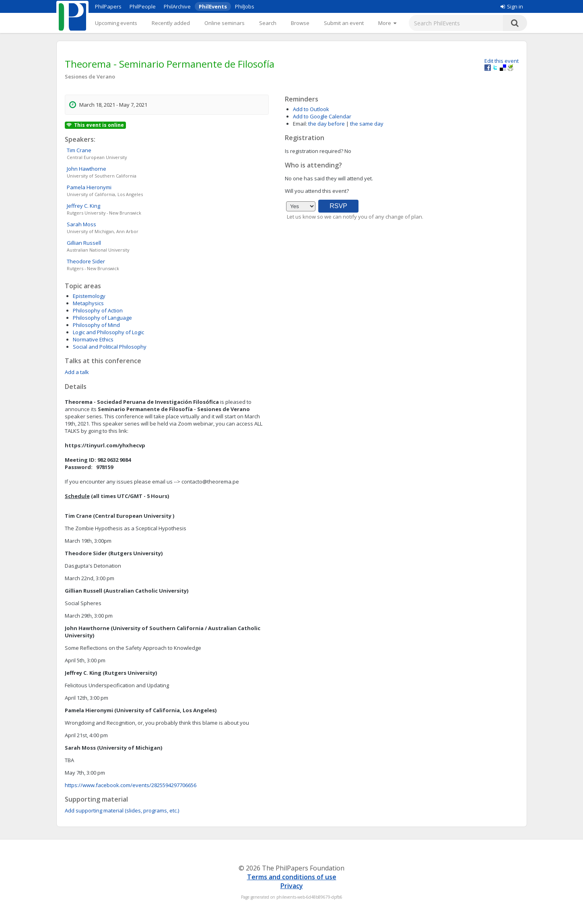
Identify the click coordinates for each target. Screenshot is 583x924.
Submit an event (344, 23)
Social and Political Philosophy (110, 347)
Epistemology (89, 296)
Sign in (512, 6)
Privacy (292, 886)
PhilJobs (245, 6)
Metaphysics (88, 303)
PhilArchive (177, 6)
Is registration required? (314, 151)
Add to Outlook (311, 109)
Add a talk (77, 372)
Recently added (171, 23)
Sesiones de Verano (90, 76)
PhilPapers (108, 6)
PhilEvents (213, 6)
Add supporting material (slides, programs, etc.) (122, 810)
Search (268, 23)
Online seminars (225, 23)
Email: (300, 124)
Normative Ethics (93, 339)
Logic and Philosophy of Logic (108, 332)
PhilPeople (143, 6)
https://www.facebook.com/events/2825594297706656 (131, 785)
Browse (300, 23)
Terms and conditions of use (292, 877)
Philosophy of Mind (96, 325)
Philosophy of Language (102, 318)
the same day (367, 124)
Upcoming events (116, 23)
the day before (327, 124)
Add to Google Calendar (322, 116)
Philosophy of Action (98, 310)
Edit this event (502, 61)
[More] (387, 23)
